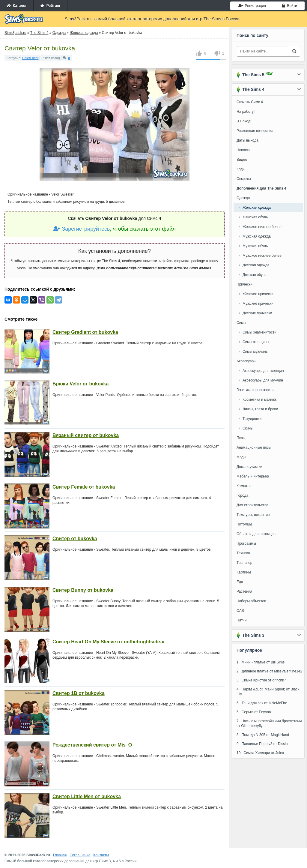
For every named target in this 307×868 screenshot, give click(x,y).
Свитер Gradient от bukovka (85, 332)
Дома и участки (249, 467)
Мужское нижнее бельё (262, 256)
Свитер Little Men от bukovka (87, 796)
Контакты (101, 855)
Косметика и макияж (259, 400)
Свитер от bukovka (75, 539)
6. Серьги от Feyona (254, 712)
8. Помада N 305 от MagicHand (263, 735)
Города (242, 495)
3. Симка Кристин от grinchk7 (261, 680)
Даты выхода (247, 140)
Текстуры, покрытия (253, 515)
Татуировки (252, 419)
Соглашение (80, 855)
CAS (240, 611)
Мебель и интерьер (253, 476)
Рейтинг (50, 6)
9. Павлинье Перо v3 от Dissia (262, 744)
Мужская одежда (257, 236)
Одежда (243, 198)
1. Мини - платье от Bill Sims (261, 662)
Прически (244, 284)
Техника (243, 553)
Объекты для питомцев (256, 534)
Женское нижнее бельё (262, 227)
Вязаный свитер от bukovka (86, 435)
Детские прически (257, 313)
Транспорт (245, 563)
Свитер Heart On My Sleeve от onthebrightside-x (108, 642)
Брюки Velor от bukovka (80, 384)
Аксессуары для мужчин (263, 380)
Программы (246, 543)
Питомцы (244, 524)
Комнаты (244, 486)
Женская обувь (255, 217)
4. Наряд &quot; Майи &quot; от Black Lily (268, 692)
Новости (243, 150)
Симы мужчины (255, 352)
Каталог (17, 6)
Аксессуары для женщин (263, 371)
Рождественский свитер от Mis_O (92, 745)
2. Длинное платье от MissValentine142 (269, 671)
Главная (60, 855)
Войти (289, 6)
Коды (241, 169)
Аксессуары (246, 361)
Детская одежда (256, 265)
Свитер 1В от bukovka (79, 693)
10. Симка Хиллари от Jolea (260, 753)
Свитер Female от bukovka (84, 487)
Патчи (242, 620)
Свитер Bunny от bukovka (83, 590)
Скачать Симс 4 (250, 102)
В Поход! (244, 121)
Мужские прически (258, 304)
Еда (240, 582)
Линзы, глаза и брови (260, 409)
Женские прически (258, 294)
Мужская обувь (255, 246)
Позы (241, 438)
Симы (241, 323)
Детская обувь (255, 275)
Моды (241, 457)
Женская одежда (257, 208)
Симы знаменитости (259, 332)
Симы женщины (256, 342)
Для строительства (252, 505)
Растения (244, 591)
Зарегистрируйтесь (82, 229)
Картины (244, 572)
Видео (242, 160)
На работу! (246, 112)
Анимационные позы (254, 447)
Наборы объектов (251, 601)
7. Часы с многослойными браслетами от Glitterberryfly (269, 723)
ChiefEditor (30, 58)
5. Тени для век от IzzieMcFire (262, 703)
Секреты (244, 179)
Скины (248, 428)
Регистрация (252, 6)
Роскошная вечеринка (255, 131)
